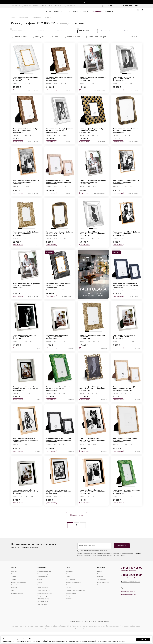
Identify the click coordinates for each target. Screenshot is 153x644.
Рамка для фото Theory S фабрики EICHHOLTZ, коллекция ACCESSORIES (59, 132)
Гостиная (13, 586)
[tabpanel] (26, 59)
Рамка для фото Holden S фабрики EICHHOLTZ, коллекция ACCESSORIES (26, 185)
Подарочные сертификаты (45, 608)
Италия (99, 583)
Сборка (40, 594)
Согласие (99, 566)
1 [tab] (22, 74)
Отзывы (44, 6)
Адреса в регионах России (129, 606)
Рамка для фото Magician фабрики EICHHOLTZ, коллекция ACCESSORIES (93, 132)
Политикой (137, 566)
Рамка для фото (37, 18)
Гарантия (40, 597)
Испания (100, 586)
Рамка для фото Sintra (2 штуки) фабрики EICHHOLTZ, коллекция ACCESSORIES (59, 185)
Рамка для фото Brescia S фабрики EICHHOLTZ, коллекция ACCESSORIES (59, 238)
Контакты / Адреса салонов (65, 6)
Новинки (56, 37)
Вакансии (69, 597)
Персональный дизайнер (45, 605)
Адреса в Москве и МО (128, 603)
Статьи (68, 589)
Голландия (100, 589)
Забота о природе (71, 605)
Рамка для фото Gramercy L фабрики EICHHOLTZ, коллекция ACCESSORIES (59, 503)
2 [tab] (26, 74)
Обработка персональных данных (76, 602)
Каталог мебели (24, 18)
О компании (69, 583)
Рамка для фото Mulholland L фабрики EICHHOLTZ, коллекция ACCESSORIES (92, 503)
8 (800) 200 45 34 (130, 6)
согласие (86, 563)
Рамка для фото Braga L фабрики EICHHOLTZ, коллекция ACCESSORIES (126, 450)
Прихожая (14, 600)
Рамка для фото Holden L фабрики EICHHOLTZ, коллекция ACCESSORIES (93, 79)
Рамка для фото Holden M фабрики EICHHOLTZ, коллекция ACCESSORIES (126, 238)
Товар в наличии (21, 37)
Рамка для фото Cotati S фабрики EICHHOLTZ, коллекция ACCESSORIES (26, 238)
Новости (68, 586)
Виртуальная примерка (97, 37)
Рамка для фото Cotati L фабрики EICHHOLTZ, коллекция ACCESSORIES (92, 344)
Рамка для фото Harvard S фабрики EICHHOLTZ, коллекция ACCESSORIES (60, 79)
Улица (13, 602)
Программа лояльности (44, 583)
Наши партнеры (71, 591)
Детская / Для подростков (18, 594)
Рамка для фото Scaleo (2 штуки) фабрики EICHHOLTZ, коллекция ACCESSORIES (59, 450)
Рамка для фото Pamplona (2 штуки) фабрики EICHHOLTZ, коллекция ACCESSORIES (124, 397)
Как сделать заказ (43, 614)
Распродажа (40, 37)
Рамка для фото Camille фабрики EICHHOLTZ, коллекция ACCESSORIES (25, 79)
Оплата (40, 591)
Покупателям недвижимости (46, 586)
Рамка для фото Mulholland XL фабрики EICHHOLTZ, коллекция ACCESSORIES (25, 344)
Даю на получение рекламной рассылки (94, 563)
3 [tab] (31, 74)
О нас (68, 580)
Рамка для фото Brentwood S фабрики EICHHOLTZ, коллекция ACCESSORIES (59, 344)
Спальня (13, 589)
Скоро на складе (74, 37)
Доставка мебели (42, 589)
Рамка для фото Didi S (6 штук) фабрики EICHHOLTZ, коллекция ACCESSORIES (92, 397)
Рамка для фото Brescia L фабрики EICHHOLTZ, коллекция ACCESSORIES (126, 132)
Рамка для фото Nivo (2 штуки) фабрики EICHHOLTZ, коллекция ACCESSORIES (125, 291)
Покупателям (42, 580)
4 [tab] (66, 74)
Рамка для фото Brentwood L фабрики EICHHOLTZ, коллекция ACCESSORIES (125, 344)
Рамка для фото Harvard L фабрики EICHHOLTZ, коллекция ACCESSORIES (26, 132)
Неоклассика (101, 597)
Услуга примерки (43, 600)
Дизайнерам (27, 6)
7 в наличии (80, 24)
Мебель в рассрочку (43, 611)
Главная (13, 18)
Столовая (14, 591)
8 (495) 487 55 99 (107, 6)
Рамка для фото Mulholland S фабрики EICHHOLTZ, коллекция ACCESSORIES (25, 503)
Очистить (133, 36)
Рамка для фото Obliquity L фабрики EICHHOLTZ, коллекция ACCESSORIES (125, 79)
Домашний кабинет (17, 597)
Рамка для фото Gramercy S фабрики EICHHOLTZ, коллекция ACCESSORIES (25, 397)
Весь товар (14, 583)
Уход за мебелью (42, 616)
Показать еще (76, 527)
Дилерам (36, 6)
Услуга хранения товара (44, 602)
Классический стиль (103, 594)
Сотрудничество (71, 608)
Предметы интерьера (17, 605)
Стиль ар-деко (101, 591)
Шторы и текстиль (43, 619)
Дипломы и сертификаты (73, 594)
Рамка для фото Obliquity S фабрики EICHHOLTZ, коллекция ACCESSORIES (92, 238)
